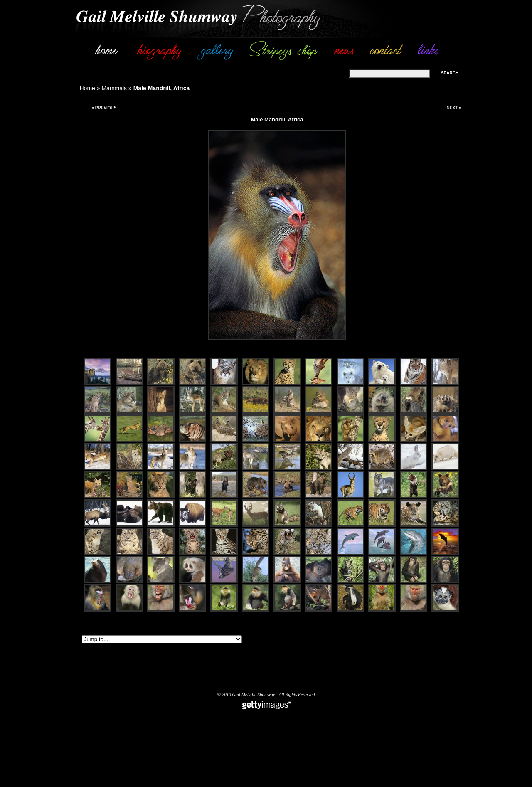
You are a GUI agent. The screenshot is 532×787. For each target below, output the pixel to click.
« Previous (104, 108)
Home (87, 88)
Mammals (114, 88)
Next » (454, 108)
